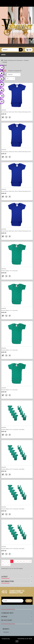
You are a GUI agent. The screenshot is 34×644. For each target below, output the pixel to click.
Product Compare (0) (15, 71)
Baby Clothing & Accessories (13, 60)
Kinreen (6, 632)
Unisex (5, 62)
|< (3, 561)
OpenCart (14, 639)
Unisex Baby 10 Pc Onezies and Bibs (13, 429)
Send (29, 601)
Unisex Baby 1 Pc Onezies (10, 271)
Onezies (26, 60)
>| (9, 564)
